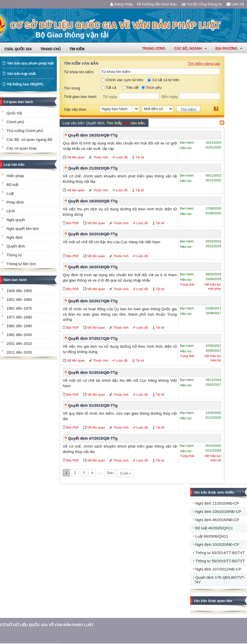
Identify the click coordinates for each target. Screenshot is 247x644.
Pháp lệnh (15, 202)
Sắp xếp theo (75, 109)
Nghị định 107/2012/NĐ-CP (218, 569)
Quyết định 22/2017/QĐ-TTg (93, 301)
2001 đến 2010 (19, 344)
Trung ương (154, 49)
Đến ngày (170, 97)
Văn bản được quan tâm (213, 601)
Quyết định (16, 246)
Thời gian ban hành (80, 97)
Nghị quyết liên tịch (23, 229)
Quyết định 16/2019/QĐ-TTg (93, 267)
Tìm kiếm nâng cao (204, 63)
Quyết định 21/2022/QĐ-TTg (93, 168)
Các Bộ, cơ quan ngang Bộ (29, 140)
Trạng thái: (187, 284)
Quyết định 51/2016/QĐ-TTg (93, 373)
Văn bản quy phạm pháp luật (30, 63)
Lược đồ (122, 157)
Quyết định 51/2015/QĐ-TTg (93, 405)
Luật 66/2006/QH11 (212, 536)
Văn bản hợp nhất (21, 74)
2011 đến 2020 (19, 352)
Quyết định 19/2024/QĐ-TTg (93, 135)
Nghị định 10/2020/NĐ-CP (217, 545)
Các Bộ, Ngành (190, 49)
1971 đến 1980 (19, 317)
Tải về (140, 157)
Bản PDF (73, 223)
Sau (110, 473)
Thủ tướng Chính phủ (25, 131)
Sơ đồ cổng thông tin (202, 4)
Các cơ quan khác (22, 148)
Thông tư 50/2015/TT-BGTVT (220, 561)
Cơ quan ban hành (18, 102)
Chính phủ (15, 122)
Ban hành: (187, 142)
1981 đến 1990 (19, 326)
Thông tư (14, 255)
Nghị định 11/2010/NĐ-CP (217, 503)
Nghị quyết (16, 220)
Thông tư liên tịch (21, 264)
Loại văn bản (14, 165)
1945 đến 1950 (19, 291)
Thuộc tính (101, 157)
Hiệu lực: (186, 148)
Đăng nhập (122, 4)
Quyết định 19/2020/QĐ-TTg (93, 201)
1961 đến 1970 (19, 308)
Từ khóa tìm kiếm (79, 72)
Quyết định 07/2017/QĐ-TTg (93, 338)
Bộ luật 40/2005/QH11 (214, 528)
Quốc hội (14, 113)
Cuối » (126, 473)
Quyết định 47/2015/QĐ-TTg (93, 438)
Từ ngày (110, 97)
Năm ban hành (15, 280)
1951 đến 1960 (19, 300)
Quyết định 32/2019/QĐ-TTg (93, 234)
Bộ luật (12, 185)
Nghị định (14, 237)
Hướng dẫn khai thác (157, 4)
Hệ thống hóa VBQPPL (25, 84)
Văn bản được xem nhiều (214, 492)
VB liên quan (76, 157)
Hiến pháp (15, 176)
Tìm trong (72, 88)
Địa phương (229, 49)
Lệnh (11, 211)
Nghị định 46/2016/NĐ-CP (217, 520)
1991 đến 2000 (19, 335)
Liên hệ (235, 4)
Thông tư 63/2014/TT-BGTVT (220, 553)
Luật (10, 193)
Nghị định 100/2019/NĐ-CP (218, 512)
